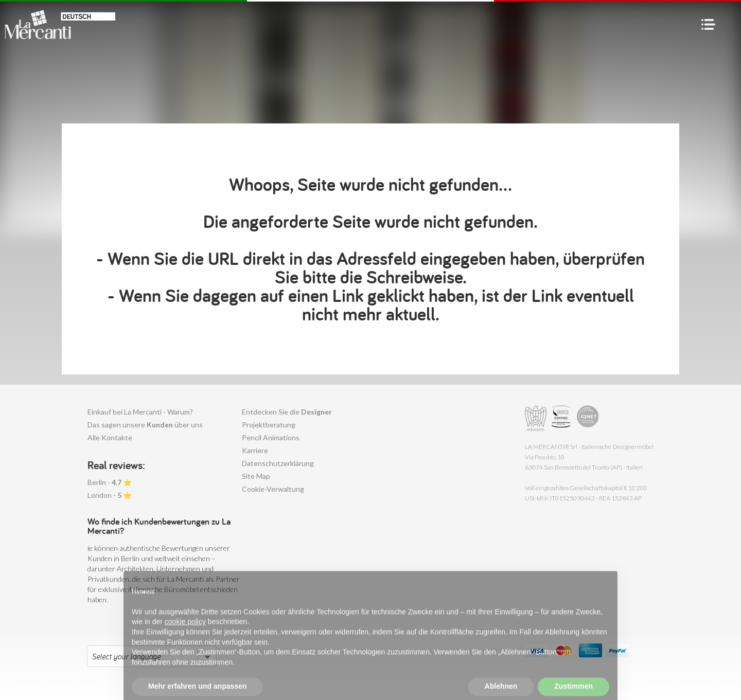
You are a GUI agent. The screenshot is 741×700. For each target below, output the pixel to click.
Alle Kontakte (110, 437)
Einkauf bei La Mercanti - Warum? (140, 412)
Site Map (256, 476)
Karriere (255, 450)
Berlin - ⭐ (110, 482)
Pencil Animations (271, 437)
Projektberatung (269, 425)
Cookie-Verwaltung (273, 489)
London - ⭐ (110, 495)
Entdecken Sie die (287, 412)
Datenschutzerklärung (278, 463)
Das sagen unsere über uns (145, 425)
